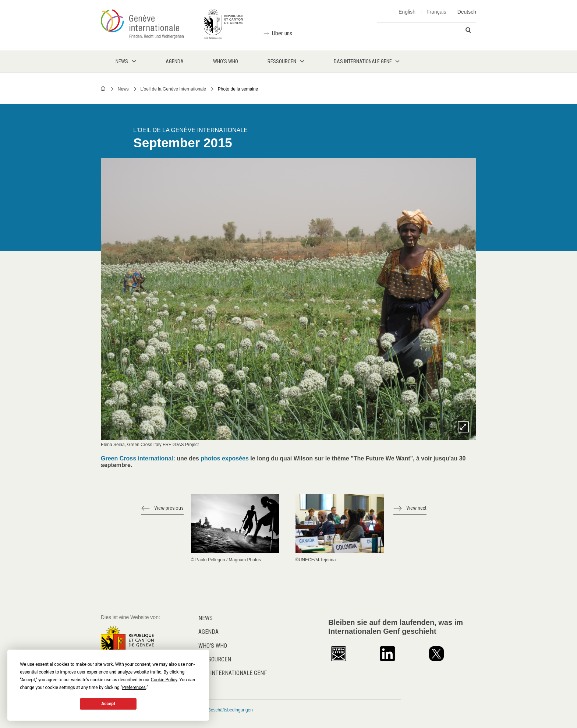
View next (416, 508)
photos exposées (225, 458)
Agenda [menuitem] (175, 61)
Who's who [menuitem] (226, 61)
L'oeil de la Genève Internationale (173, 89)
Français (436, 12)
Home (103, 89)
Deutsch (467, 12)
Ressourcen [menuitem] (282, 61)
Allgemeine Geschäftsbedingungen (219, 710)
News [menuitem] (122, 61)
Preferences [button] (134, 688)
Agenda (208, 632)
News (123, 89)
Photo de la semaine (238, 89)
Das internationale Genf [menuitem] (363, 61)
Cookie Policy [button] (164, 680)
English (407, 12)
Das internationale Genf (233, 673)
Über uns (282, 33)
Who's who (213, 646)
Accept (108, 704)
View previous (169, 508)
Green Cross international (137, 458)
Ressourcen (215, 659)
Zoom (463, 427)
